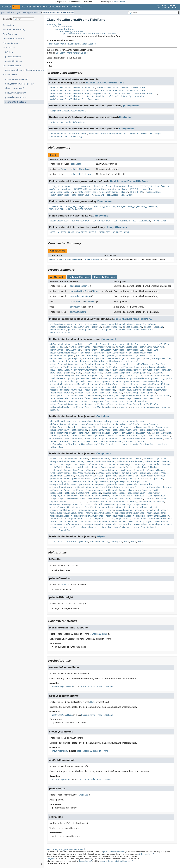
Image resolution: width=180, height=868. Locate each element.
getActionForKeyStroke (152, 347)
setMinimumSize (138, 401)
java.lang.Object (55, 24)
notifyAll (117, 542)
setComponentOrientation (107, 522)
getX (52, 373)
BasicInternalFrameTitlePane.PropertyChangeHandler (78, 94)
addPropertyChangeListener (130, 421)
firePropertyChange (80, 347)
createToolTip (161, 344)
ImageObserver (56, 44)
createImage (124, 464)
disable (54, 347)
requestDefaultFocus (71, 390)
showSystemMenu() (15, 88)
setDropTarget (144, 522)
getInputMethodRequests (92, 484)
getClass (83, 542)
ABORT (52, 232)
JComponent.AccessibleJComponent (68, 111)
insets (116, 433)
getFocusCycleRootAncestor (151, 476)
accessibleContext (59, 221)
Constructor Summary (13, 39)
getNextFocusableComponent (64, 364)
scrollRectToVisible (111, 393)
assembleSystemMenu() (17, 79)
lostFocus (106, 502)
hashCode (95, 542)
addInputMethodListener (62, 461)
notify (106, 542)
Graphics (90, 302)
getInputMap (128, 358)
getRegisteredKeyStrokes (137, 364)
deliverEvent (56, 427)
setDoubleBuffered (80, 398)
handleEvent (83, 493)
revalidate (92, 393)
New (45, 7)
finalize (72, 542)
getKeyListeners (116, 484)
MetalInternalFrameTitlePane (58, 12)
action (53, 459)
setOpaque (86, 404)
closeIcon (98, 186)
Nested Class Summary (14, 30)
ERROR (71, 232)
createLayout (92, 324)
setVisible (123, 407)
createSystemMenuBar (61, 327)
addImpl (108, 421)
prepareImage (124, 504)
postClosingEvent (103, 330)
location (94, 502)
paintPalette (77, 302)
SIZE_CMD (100, 195)
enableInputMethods (145, 467)
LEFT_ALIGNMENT (122, 221)
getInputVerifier (162, 358)
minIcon (123, 189)
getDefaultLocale (145, 356)
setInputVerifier (100, 401)
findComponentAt (86, 427)
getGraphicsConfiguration (149, 479)
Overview (6, 7)
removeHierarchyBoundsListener (66, 513)
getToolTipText (92, 367)
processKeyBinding (153, 381)
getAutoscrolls (135, 350)
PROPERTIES (104, 232)
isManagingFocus (141, 373)
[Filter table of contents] (24, 19)
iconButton (120, 186)
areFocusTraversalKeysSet (127, 424)
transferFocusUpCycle (61, 530)
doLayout (70, 427)
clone (52, 542)
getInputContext (140, 481)
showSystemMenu (78, 312)
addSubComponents (79, 286)
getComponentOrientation (90, 476)
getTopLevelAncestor (132, 367)
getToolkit (155, 490)
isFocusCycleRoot (162, 433)
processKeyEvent (58, 384)
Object (101, 536)
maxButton (55, 189)
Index (65, 7)
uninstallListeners (60, 333)
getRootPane (159, 364)
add (51, 421)
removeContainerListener (85, 441)
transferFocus (121, 527)
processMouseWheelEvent (92, 510)
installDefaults (112, 327)
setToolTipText (151, 404)
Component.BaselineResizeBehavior (108, 134)
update (165, 407)
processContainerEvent (134, 439)
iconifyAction (162, 186)
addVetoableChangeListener (101, 344)
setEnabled (99, 398)
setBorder (108, 396)
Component (127, 129)
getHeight (89, 358)
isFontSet (140, 496)
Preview (37, 7)
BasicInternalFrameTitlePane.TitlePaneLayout (75, 99)
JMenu (95, 291)
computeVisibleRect (129, 344)
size (97, 527)
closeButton (84, 186)
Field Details (9, 48)
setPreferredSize (103, 404)
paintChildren (99, 378)
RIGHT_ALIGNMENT (141, 221)
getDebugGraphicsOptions (120, 356)
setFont (138, 398)
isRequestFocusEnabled (156, 376)
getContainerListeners (125, 430)
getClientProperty (117, 353)
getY (59, 373)
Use (23, 7)
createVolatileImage (159, 464)
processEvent (156, 439)
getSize (54, 367)
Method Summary (11, 43)
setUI (76, 407)
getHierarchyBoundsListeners (65, 481)
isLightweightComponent (117, 373)
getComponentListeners (62, 476)
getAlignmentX (73, 350)
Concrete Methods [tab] (105, 277)
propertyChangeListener (115, 192)
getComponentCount (59, 430)
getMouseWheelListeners (159, 487)
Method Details (10, 75)
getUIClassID (65, 370)
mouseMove (55, 504)
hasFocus (96, 493)
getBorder (86, 353)
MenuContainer (73, 44)
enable (63, 347)
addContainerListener (90, 421)
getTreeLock (56, 493)
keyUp (63, 502)
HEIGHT (93, 232)
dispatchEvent (99, 467)
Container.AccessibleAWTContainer (68, 122)
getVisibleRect (151, 370)
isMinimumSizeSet (97, 499)
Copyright (51, 859)
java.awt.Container (65, 29)
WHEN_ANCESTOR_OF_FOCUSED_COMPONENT (137, 206)
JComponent (131, 106)
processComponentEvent (62, 507)
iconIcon (132, 186)
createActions (57, 324)
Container (125, 117)
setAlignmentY (57, 396)
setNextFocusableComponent (64, 404)
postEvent (110, 504)
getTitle (96, 327)
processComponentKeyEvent (127, 381)
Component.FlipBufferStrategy (66, 137)
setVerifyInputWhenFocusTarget (98, 407)
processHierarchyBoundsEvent (114, 507)
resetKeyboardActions (61, 393)
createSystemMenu (145, 324)
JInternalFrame (90, 260)
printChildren (84, 381)
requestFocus (92, 390)
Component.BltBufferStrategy (145, 134)
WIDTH (127, 232)
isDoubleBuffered (93, 373)
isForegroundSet (156, 496)
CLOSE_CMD (55, 186)
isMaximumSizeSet (76, 499)
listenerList (56, 206)
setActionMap (131, 393)
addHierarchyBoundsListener (127, 459)
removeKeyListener (156, 513)
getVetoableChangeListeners (125, 370)
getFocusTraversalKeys (152, 430)
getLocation (98, 361)
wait (127, 542)
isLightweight (57, 499)
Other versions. (146, 854)
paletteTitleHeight (14, 61)
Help (81, 7)
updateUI (54, 410)
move (75, 504)
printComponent (102, 381)
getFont (111, 479)
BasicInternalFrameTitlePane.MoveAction (123, 91)
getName (54, 490)
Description (9, 25)
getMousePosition (101, 433)
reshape (79, 393)
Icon (63, 169)
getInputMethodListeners (63, 484)
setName (54, 527)
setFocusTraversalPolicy (63, 444)
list (151, 436)
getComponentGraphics (141, 353)
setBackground (93, 396)
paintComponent (58, 330)
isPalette (9, 52)
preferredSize (92, 439)
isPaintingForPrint (92, 376)
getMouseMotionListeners (110, 487)
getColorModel (160, 473)
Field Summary (10, 34)
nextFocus (85, 504)
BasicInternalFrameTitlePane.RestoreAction (133, 94)
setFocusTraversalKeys (119, 398)
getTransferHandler (156, 367)
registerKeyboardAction (156, 384)
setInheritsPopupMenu (61, 401)
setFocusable (161, 522)
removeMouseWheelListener (120, 516)
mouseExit (159, 502)
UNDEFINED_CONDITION (104, 206)
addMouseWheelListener (158, 461)
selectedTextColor (59, 195)
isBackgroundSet (137, 493)
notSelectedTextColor (61, 192)
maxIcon (66, 189)
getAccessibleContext (108, 473)
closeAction (69, 186)
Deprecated (55, 7)
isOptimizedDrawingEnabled (64, 376)
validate (163, 444)
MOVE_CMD (134, 189)
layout (143, 436)
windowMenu (127, 195)
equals (61, 542)
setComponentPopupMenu (128, 396)
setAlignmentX (148, 393)
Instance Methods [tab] (79, 277)
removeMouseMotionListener (89, 516)
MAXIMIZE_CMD (80, 189)
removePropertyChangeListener (152, 516)
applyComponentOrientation (96, 424)
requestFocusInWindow (129, 390)
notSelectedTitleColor (87, 192)
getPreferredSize (111, 364)
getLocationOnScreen (61, 487)
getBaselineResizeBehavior (64, 353)
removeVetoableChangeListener (138, 387)
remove (169, 439)
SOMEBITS (117, 232)
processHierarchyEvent (145, 507)
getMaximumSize (115, 361)
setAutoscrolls (75, 396)
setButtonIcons (123, 330)
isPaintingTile (134, 376)
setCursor (128, 522)
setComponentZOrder (111, 441)
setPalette (76, 307)
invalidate (128, 433)
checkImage (65, 464)
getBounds (99, 353)
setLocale (111, 524)
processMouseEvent (79, 384)
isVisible (161, 499)
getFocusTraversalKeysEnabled (88, 479)
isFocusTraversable (122, 496)
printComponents (111, 439)
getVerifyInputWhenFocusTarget (91, 370)
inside (122, 493)
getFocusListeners (59, 479)
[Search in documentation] (153, 13)
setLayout (123, 444)
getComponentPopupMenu (62, 356)
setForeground (152, 398)
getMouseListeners (84, 487)
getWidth (166, 370)
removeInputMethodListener (130, 513)
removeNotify (113, 387)
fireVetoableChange (127, 347)
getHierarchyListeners (96, 481)
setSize (64, 527)
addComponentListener (76, 459)
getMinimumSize (134, 361)
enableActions (82, 327)
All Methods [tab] (57, 277)
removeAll (64, 441)
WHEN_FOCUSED (56, 209)
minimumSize (56, 439)
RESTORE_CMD (137, 192)
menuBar (112, 189)
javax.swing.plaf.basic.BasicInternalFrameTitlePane (89, 34)
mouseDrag (132, 502)
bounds (53, 464)
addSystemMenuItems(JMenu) (19, 84)
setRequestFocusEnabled (128, 404)
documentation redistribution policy (116, 861)
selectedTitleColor (82, 195)
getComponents (79, 430)
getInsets (55, 361)
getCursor (111, 476)
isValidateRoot (58, 378)
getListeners (82, 361)
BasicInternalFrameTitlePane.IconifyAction (121, 88)
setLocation (125, 524)
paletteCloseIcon (13, 57)
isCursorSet (154, 493)
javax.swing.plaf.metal (28, 12)
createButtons (75, 324)
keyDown (54, 502)
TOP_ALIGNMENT (160, 221)
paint (71, 378)
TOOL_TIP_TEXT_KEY (76, 206)
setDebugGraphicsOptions (156, 396)
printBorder (68, 381)
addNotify (79, 344)
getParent (65, 490)
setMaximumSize (120, 401)
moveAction (147, 189)
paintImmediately (118, 378)
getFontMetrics (58, 358)
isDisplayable (57, 496)
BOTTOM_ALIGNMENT (81, 221)
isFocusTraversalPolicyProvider (88, 436)
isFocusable (86, 496)
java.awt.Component (61, 27)
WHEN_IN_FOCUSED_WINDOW (79, 209)
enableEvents (125, 467)
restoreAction (153, 192)
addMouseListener (106, 461)
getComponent (124, 427)
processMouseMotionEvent (105, 384)
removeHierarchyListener (99, 513)
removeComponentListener (130, 510)
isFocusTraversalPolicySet (123, 436)
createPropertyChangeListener (117, 324)
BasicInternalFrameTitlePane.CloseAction (72, 88)
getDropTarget (126, 476)
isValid (149, 499)
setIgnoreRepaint (94, 524)
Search (73, 7)
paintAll (97, 504)
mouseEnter (145, 502)
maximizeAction (97, 189)
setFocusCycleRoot (134, 441)
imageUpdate (110, 493)
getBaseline (152, 350)
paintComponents (73, 439)
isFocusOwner (102, 496)
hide (79, 373)
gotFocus (69, 493)
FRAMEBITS (82, 232)
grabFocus (69, 373)
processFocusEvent (86, 507)
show (83, 527)
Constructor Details (12, 66)
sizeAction (113, 195)
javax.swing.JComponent (72, 31)
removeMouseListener (61, 516)
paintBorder (83, 378)
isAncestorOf (143, 433)
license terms (119, 2)
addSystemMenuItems (80, 291)
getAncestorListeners (113, 350)
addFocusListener (100, 459)
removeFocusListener (156, 510)
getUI (52, 370)
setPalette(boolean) (15, 102)
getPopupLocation (90, 364)
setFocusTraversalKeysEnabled (66, 524)
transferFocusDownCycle (143, 444)
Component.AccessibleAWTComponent (68, 134)
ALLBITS (62, 232)
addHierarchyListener (156, 459)
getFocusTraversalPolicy (63, 433)
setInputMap (82, 401)
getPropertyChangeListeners (88, 490)
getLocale (132, 484)
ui (89, 206)
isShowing (138, 499)
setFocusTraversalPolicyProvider (97, 444)
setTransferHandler (60, 407)
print (169, 378)
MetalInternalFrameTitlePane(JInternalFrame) (24, 70)
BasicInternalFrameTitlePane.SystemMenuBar (120, 96)
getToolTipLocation (70, 367)
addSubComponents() (15, 93)
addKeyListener (86, 461)
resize (53, 522)
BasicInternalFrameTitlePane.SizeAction (72, 96)
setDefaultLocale (59, 398)
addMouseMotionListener (130, 461)
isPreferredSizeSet (120, 499)
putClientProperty (131, 384)
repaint (161, 387)
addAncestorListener (61, 344)
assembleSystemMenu (80, 296)
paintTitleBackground (80, 330)
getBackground (130, 473)
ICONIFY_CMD (146, 186)
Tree (29, 7)
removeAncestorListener (90, 387)
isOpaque (157, 373)
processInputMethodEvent (63, 510)
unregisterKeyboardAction (145, 407)
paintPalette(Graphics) (16, 97)
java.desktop (7, 12)
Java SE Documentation (114, 852)
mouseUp (66, 504)
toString (107, 527)
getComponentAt (142, 427)
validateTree (56, 447)
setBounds (73, 522)
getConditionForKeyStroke (90, 356)
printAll (54, 381)
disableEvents (82, 467)
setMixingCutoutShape (161, 524)
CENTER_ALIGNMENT (102, 221)
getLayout (84, 433)
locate (166, 436)
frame (108, 186)
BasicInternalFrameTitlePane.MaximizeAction (74, 91)
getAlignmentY (91, 350)
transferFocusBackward (144, 527)
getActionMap (56, 350)
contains (147, 344)
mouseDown (119, 502)
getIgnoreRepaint (120, 481)
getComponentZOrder (100, 430)
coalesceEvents (95, 464)
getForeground (125, 479)
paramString (158, 378)
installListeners (132, 327)
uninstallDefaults (144, 330)
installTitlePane (154, 327)
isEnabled (72, 496)
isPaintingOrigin (114, 376)
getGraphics (75, 358)
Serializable (89, 44)
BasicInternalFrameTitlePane (72, 53)
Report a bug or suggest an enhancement (65, 849)
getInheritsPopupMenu (108, 358)
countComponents (152, 424)
